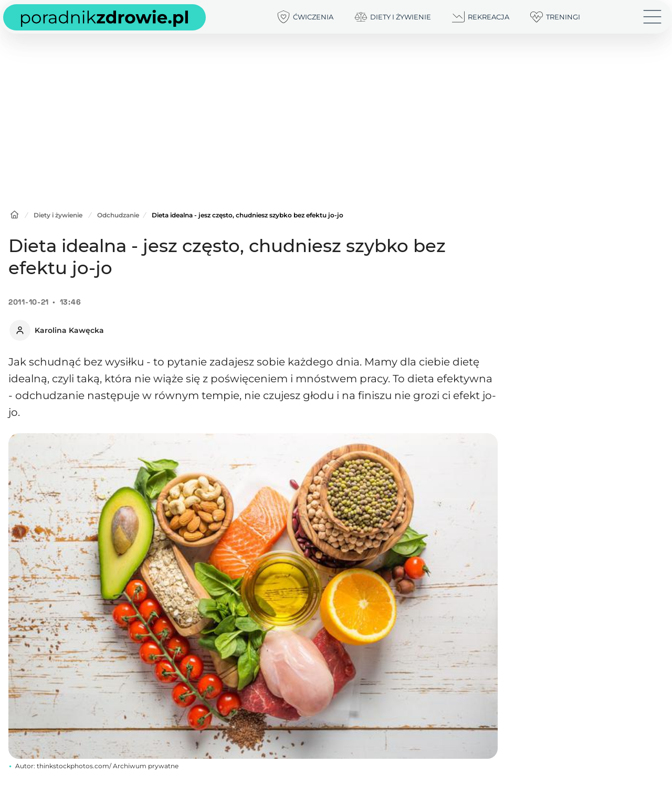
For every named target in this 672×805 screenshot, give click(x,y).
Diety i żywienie (58, 215)
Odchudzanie (118, 215)
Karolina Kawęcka (69, 330)
